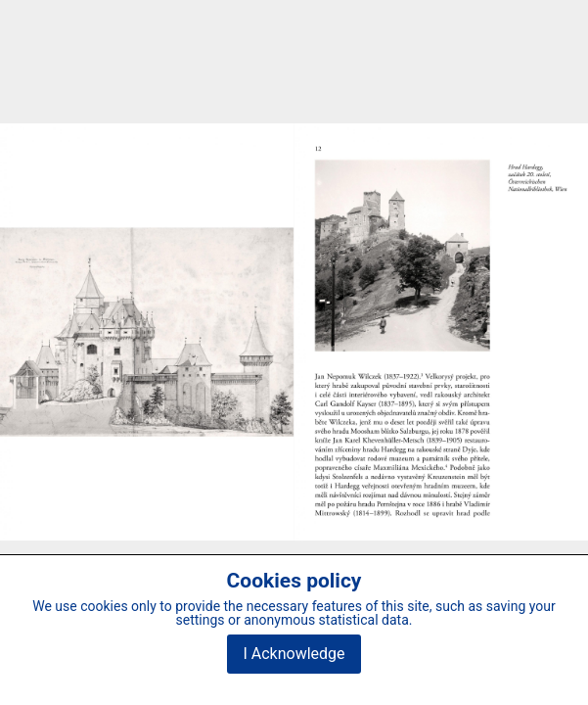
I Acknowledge (294, 654)
